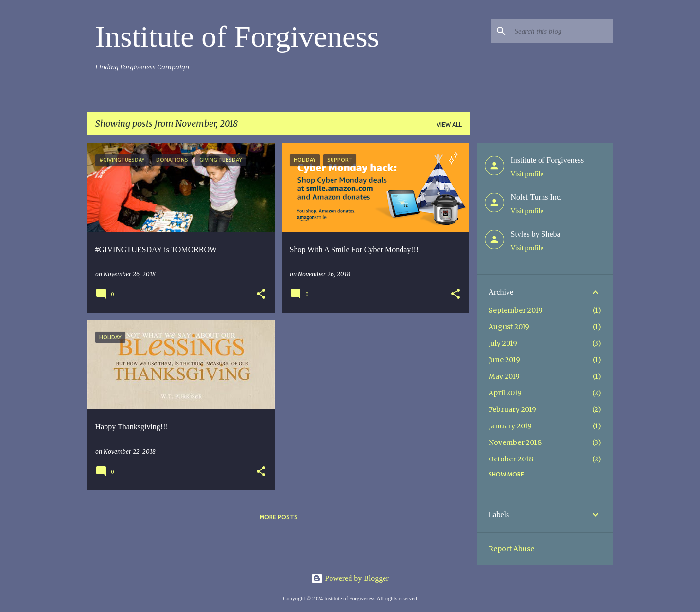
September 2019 (516, 310)
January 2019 (510, 426)
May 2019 (504, 376)
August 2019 (509, 327)
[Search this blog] (562, 31)
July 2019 (503, 343)
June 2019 (504, 360)
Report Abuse (511, 549)
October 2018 (511, 459)
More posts (279, 517)
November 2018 (515, 442)
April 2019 (505, 393)
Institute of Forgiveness (237, 36)
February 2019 (512, 409)
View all (449, 125)
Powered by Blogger (350, 578)
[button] (261, 295)
